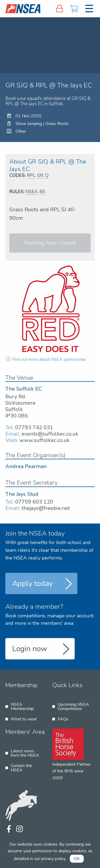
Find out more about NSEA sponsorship (46, 359)
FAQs (63, 719)
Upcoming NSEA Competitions (73, 707)
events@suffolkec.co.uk (50, 434)
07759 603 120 (34, 502)
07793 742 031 (34, 427)
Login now (30, 649)
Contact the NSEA (21, 768)
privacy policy (53, 859)
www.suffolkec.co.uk (45, 440)
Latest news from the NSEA (25, 753)
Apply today (33, 583)
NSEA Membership (22, 707)
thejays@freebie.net (46, 508)
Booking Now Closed (50, 243)
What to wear (24, 719)
